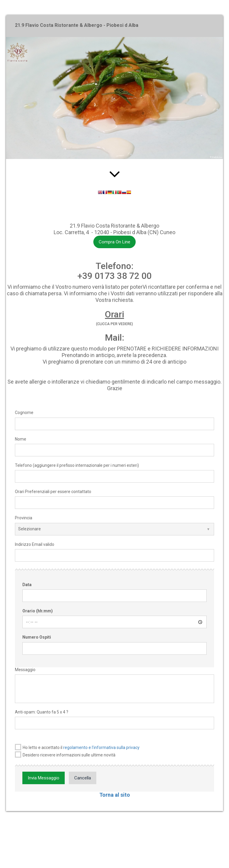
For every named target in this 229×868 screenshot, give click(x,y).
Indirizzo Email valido (35, 544)
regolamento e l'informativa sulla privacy (101, 747)
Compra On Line (114, 242)
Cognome (24, 413)
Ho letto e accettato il (77, 747)
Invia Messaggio (44, 778)
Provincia (24, 518)
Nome (21, 439)
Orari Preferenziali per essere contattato (53, 492)
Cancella (83, 778)
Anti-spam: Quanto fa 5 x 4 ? (42, 712)
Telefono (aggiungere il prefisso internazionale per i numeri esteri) (77, 465)
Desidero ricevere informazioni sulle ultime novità (65, 755)
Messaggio (25, 670)
